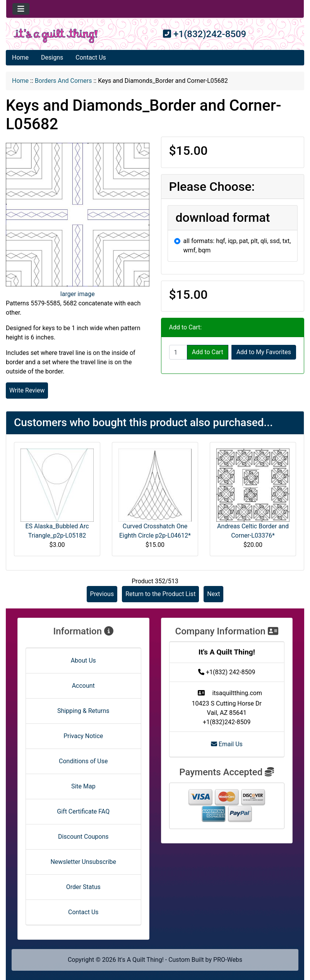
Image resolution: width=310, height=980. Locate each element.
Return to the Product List (160, 594)
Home (20, 57)
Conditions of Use (83, 761)
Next (213, 594)
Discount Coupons (83, 837)
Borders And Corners (63, 81)
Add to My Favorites (264, 352)
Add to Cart (208, 352)
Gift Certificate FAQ (83, 811)
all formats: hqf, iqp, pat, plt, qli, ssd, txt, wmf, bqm (237, 246)
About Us (83, 660)
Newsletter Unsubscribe (83, 862)
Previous (102, 594)
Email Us (227, 744)
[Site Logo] (56, 36)
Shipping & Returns (83, 711)
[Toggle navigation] (21, 9)
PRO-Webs (228, 960)
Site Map (83, 786)
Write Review (27, 390)
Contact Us (91, 57)
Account (83, 686)
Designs (52, 57)
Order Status (83, 887)
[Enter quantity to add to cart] (178, 352)
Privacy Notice (83, 736)
